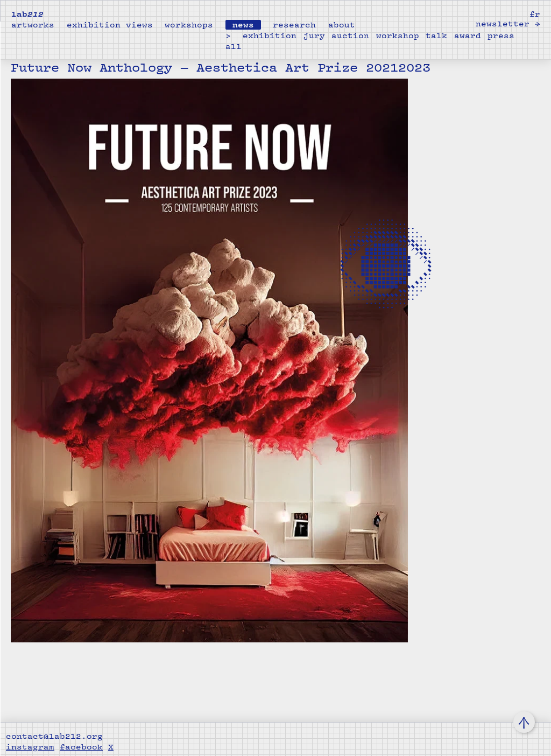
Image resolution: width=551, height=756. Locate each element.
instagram (30, 747)
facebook (81, 747)
